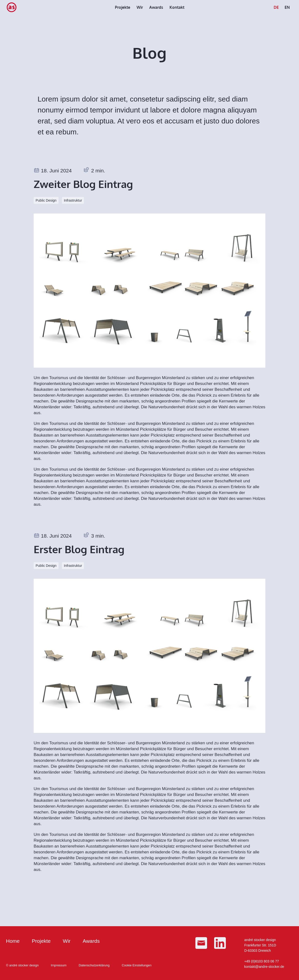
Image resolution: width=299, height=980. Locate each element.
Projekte (41, 941)
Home (13, 941)
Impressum (59, 965)
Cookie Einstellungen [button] (137, 965)
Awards (91, 941)
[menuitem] (123, 7)
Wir (67, 941)
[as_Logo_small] (11, 7)
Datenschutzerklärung (94, 965)
